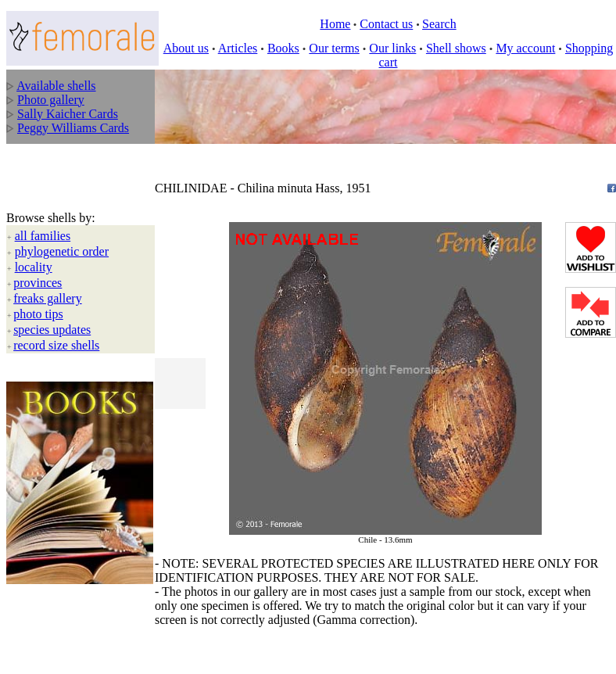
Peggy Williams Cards (73, 128)
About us (186, 48)
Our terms (334, 48)
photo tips (38, 314)
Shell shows (456, 48)
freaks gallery (48, 298)
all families (43, 236)
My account (525, 48)
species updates (52, 330)
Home (335, 24)
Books (283, 48)
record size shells (56, 345)
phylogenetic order (62, 251)
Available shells (56, 86)
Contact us (386, 24)
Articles (238, 48)
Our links (392, 48)
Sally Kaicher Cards (68, 114)
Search (439, 24)
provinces (38, 283)
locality (34, 267)
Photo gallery (51, 100)
